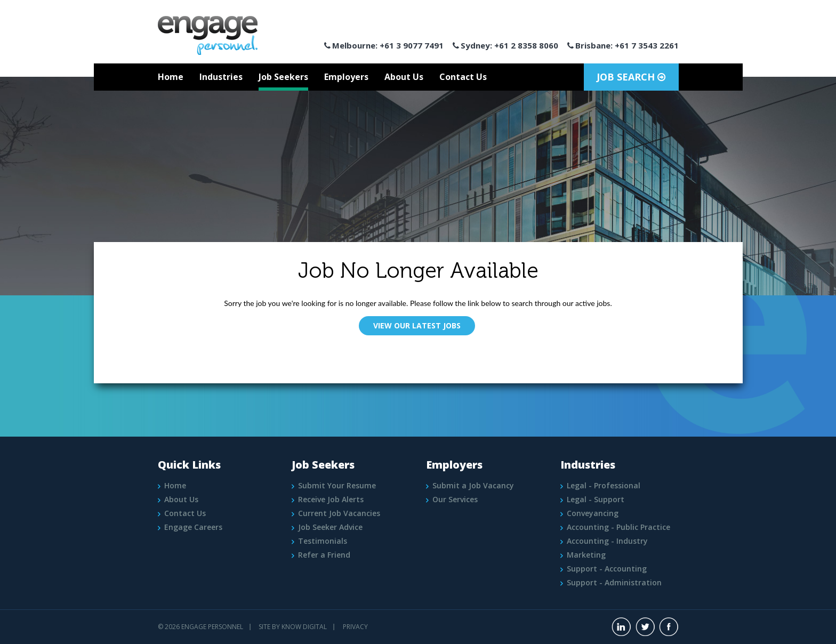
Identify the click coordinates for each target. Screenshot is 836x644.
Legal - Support (596, 499)
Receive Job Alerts (331, 499)
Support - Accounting (607, 569)
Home (171, 77)
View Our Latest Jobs (417, 325)
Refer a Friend (324, 555)
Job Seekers (283, 77)
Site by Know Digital (293, 627)
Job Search (631, 77)
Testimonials (323, 541)
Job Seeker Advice (330, 527)
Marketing (586, 555)
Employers (346, 77)
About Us (404, 77)
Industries (221, 77)
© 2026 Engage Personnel (200, 627)
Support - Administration (614, 582)
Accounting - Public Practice (618, 527)
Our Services (455, 499)
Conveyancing (593, 513)
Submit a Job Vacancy (473, 485)
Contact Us (463, 77)
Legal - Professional (604, 485)
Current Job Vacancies (339, 513)
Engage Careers (193, 527)
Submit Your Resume (337, 485)
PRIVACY (355, 627)
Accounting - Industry (607, 541)
